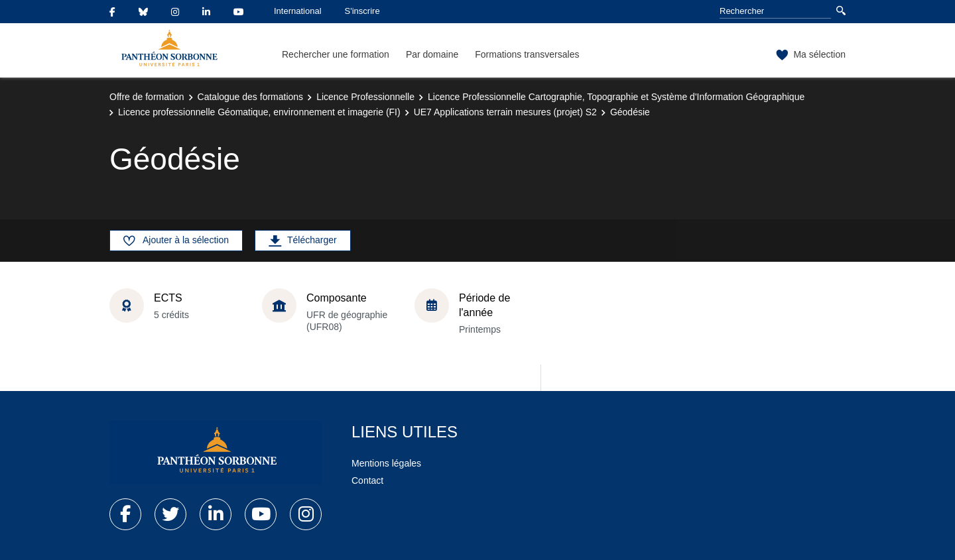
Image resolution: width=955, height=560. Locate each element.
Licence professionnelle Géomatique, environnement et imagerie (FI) (259, 112)
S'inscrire (362, 11)
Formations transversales (527, 54)
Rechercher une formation (336, 54)
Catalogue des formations (251, 97)
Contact (367, 480)
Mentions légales (386, 463)
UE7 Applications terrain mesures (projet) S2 (505, 112)
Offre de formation (147, 97)
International (298, 11)
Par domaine (432, 54)
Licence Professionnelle (365, 97)
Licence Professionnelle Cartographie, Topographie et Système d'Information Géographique (616, 97)
